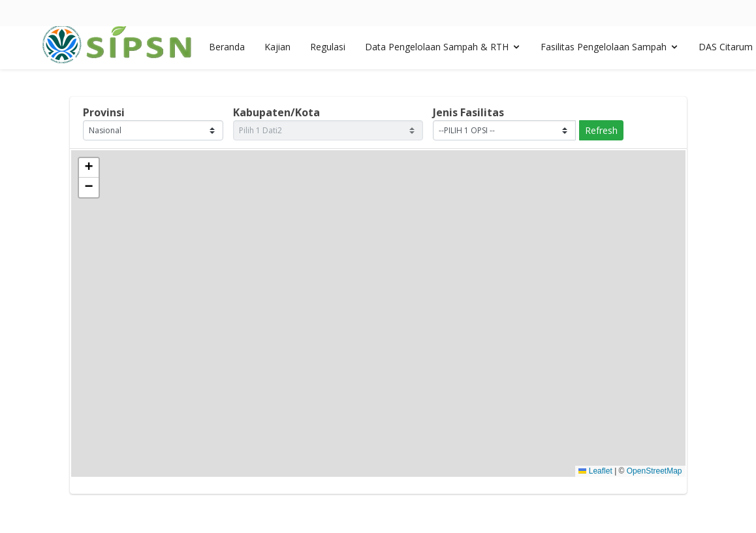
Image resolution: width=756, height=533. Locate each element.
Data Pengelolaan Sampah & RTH (437, 51)
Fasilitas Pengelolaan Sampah (604, 51)
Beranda (227, 51)
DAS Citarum (726, 51)
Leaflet (595, 471)
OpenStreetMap (654, 471)
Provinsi (104, 112)
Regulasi (328, 51)
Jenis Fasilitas (468, 112)
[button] (89, 168)
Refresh (601, 130)
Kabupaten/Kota (276, 112)
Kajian (277, 51)
